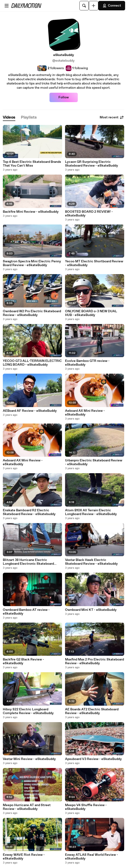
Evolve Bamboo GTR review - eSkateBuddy (87, 363)
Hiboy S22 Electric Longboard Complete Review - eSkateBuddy (28, 711)
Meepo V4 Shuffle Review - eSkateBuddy (86, 807)
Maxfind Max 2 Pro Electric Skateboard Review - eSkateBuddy (94, 661)
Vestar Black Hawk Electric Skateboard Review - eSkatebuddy (91, 562)
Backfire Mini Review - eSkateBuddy (31, 212)
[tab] (9, 118)
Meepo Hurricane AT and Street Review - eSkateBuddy (27, 807)
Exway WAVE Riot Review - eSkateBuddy (24, 857)
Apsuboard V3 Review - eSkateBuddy (93, 759)
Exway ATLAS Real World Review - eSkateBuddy (92, 857)
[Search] (84, 6)
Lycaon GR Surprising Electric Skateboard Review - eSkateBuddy (92, 164)
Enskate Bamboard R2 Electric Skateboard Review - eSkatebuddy (29, 512)
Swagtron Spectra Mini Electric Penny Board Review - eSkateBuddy (32, 263)
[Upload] (94, 6)
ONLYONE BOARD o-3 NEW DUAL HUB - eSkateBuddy (91, 313)
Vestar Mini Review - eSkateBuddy (29, 759)
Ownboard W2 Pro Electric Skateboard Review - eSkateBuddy (32, 313)
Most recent (112, 117)
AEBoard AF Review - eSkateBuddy (30, 411)
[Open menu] (7, 6)
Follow (64, 97)
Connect (112, 6)
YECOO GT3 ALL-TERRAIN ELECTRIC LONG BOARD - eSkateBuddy (32, 363)
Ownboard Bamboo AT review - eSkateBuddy (26, 612)
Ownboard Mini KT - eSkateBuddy (91, 610)
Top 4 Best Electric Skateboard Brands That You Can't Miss (32, 164)
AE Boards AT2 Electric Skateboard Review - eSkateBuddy (92, 711)
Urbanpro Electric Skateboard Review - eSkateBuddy (94, 462)
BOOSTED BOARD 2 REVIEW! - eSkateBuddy (89, 214)
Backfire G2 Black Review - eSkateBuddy (23, 661)
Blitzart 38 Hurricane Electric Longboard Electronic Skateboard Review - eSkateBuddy (28, 562)
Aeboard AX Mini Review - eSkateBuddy (85, 413)
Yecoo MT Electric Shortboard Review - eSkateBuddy (94, 263)
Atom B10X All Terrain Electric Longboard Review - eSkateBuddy (91, 512)
